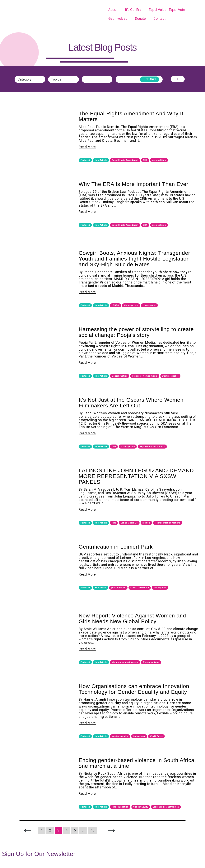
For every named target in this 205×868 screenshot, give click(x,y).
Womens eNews (151, 662)
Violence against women (125, 662)
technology (139, 736)
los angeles (160, 587)
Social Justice (120, 376)
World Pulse (156, 736)
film (114, 446)
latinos (146, 523)
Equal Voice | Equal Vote (167, 10)
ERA (145, 160)
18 (93, 830)
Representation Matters (152, 446)
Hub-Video (100, 587)
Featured (85, 160)
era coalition (159, 160)
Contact (159, 18)
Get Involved (118, 18)
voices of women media (145, 376)
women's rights (170, 376)
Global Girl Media (140, 587)
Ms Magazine (131, 305)
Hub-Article (101, 160)
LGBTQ (115, 305)
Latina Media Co (129, 523)
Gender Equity (141, 807)
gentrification (118, 587)
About (113, 10)
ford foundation (120, 807)
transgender (149, 305)
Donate (140, 18)
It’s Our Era (133, 10)
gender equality (120, 736)
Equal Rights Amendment (125, 160)
